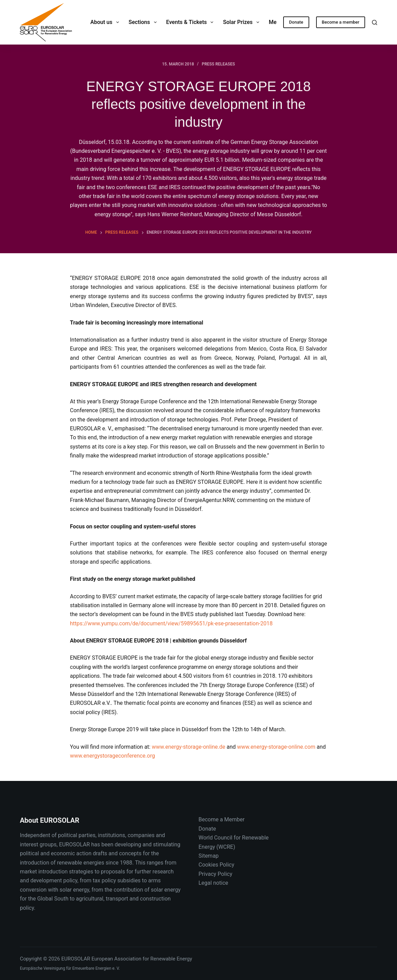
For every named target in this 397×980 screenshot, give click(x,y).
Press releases (218, 64)
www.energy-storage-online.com (276, 747)
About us (106, 22)
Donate (296, 22)
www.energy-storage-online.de (189, 747)
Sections (144, 22)
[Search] (375, 22)
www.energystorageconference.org (112, 756)
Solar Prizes (242, 22)
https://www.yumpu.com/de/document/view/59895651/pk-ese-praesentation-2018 (171, 623)
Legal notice (213, 883)
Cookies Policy (216, 865)
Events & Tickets (191, 22)
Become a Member (221, 819)
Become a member (341, 22)
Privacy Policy (215, 874)
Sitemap (209, 856)
